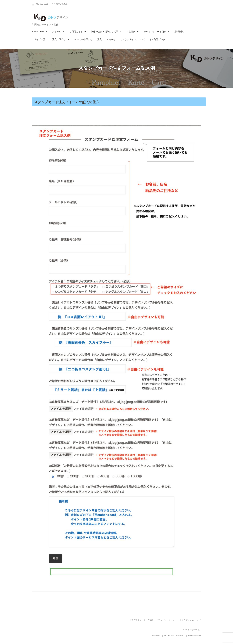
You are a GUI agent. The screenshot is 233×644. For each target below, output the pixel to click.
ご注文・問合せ (58, 39)
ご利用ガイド (76, 32)
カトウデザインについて (132, 39)
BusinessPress (194, 635)
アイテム (56, 32)
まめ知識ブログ (157, 39)
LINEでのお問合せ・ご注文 (88, 39)
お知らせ (111, 39)
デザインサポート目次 (155, 32)
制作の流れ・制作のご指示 (105, 32)
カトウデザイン (194, 629)
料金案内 (131, 32)
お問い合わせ (62, 4)
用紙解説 (179, 32)
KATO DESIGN (40, 32)
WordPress (167, 635)
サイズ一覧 (40, 39)
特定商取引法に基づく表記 (137, 620)
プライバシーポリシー (164, 620)
